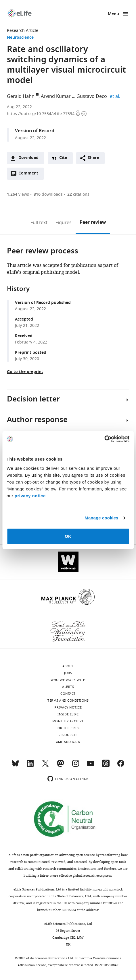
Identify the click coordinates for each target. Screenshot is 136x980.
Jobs (68, 673)
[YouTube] (91, 766)
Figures (64, 223)
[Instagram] (76, 766)
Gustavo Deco (92, 96)
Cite (63, 158)
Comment (30, 175)
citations (78, 194)
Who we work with (68, 680)
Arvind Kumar (56, 96)
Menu (113, 14)
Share (93, 158)
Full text (39, 223)
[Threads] (106, 766)
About (68, 666)
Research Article (23, 31)
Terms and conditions (68, 700)
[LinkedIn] (30, 766)
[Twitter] (45, 766)
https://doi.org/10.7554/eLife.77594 (41, 114)
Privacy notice (68, 707)
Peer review (93, 223)
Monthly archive (68, 721)
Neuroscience (20, 38)
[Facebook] (121, 766)
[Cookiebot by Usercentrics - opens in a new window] (104, 439)
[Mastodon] (60, 766)
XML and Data (68, 742)
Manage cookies (101, 518)
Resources (68, 735)
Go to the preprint (25, 372)
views (18, 194)
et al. (116, 96)
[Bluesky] (15, 766)
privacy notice (30, 496)
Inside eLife (68, 714)
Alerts (68, 687)
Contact (68, 694)
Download (28, 158)
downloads (48, 194)
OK (68, 536)
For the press (68, 728)
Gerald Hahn (21, 96)
